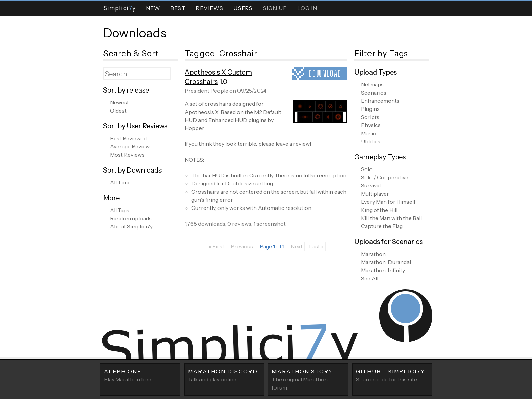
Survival (371, 185)
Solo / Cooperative (385, 177)
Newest (119, 102)
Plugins (370, 109)
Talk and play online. (224, 375)
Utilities (371, 141)
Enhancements (380, 101)
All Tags (120, 210)
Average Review (130, 146)
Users (243, 8)
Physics (371, 125)
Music (368, 133)
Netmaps (372, 84)
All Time (120, 182)
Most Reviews (127, 155)
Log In (307, 8)
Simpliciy (119, 8)
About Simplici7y (131, 226)
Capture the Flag (382, 226)
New (153, 8)
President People (206, 91)
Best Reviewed (128, 138)
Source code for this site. (392, 375)
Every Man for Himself (388, 202)
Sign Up (275, 8)
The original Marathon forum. (308, 379)
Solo (367, 169)
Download (325, 73)
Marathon (373, 254)
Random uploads (131, 218)
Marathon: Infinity (383, 270)
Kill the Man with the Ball (391, 218)
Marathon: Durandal (386, 262)
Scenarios (374, 93)
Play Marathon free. (140, 375)
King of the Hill (379, 210)
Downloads (135, 33)
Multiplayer (375, 194)
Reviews (210, 8)
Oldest (118, 111)
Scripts (370, 117)
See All (370, 278)
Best (178, 8)
